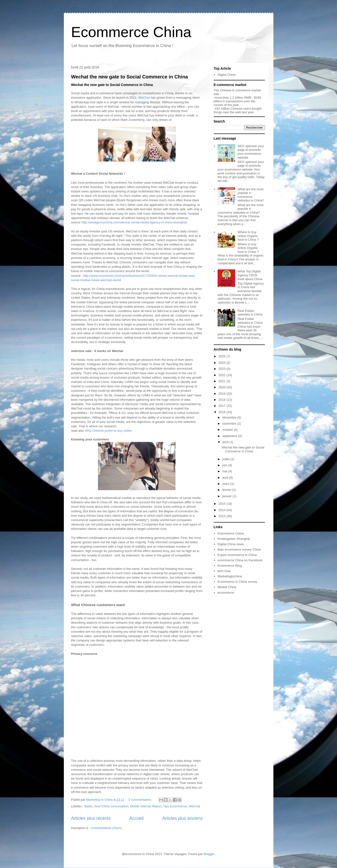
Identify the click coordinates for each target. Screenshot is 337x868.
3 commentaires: (140, 800)
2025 (223, 356)
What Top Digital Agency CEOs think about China (250, 275)
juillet (226, 459)
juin (225, 465)
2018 (223, 400)
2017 (223, 406)
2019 (223, 394)
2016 (223, 412)
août (226, 442)
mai (225, 471)
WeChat (144, 98)
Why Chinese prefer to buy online (109, 431)
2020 (223, 387)
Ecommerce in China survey (237, 582)
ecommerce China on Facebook (240, 560)
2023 (223, 369)
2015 (223, 504)
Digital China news (231, 544)
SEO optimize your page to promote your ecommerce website (251, 152)
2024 (223, 363)
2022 (223, 375)
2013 (223, 516)
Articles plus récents (91, 818)
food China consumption (111, 806)
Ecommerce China (131, 32)
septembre (230, 436)
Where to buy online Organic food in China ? (248, 236)
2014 (223, 510)
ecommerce (226, 593)
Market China (227, 587)
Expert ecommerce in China (237, 555)
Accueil (137, 818)
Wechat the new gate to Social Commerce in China (130, 77)
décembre (230, 417)
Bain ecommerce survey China (239, 549)
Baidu (88, 806)
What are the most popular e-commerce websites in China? (251, 195)
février (227, 490)
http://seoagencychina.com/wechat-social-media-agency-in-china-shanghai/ (134, 222)
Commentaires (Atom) (106, 828)
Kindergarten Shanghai (234, 539)
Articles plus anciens (183, 818)
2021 (223, 381)
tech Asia (224, 571)
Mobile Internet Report (146, 806)
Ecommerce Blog (230, 566)
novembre (230, 424)
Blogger (209, 854)
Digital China (227, 75)
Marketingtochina (230, 576)
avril (226, 478)
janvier (227, 496)
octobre (228, 430)
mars (226, 484)
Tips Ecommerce (175, 806)
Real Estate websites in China (250, 313)
